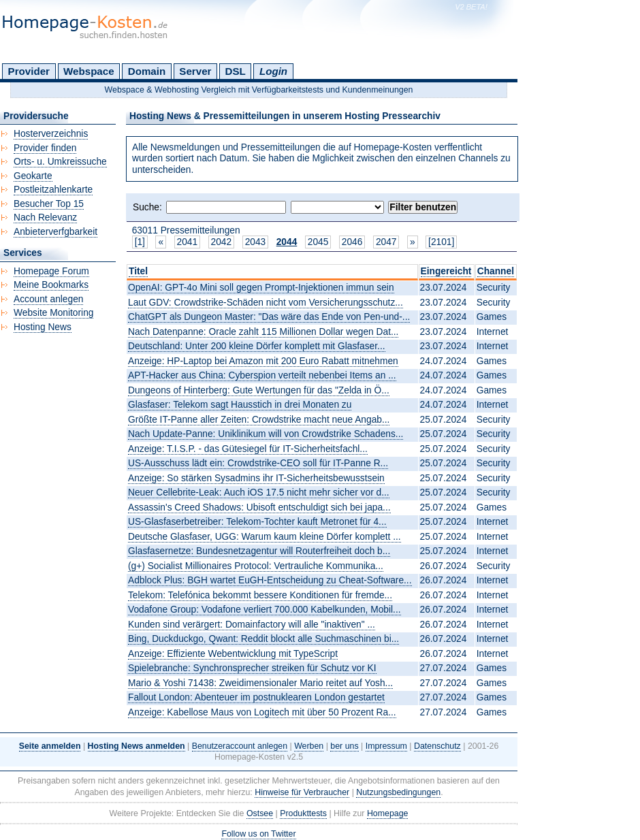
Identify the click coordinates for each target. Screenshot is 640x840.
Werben (309, 746)
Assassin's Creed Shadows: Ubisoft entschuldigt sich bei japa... (259, 507)
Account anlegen (48, 299)
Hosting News (43, 327)
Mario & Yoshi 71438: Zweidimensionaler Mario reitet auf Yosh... (260, 683)
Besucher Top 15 (49, 204)
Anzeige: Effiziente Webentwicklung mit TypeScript (233, 654)
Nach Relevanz (45, 217)
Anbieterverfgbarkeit (55, 232)
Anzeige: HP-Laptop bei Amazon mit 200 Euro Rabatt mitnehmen (263, 361)
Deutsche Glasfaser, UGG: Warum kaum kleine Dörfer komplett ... (265, 537)
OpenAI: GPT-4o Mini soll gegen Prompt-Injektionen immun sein (261, 288)
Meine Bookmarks (51, 285)
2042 (222, 242)
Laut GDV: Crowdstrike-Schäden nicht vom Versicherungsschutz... (266, 303)
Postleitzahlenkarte (53, 190)
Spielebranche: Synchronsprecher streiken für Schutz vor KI (252, 668)
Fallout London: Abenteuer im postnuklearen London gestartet (256, 697)
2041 (188, 242)
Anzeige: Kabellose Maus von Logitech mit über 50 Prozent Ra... (262, 712)
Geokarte (33, 176)
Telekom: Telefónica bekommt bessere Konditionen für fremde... (260, 595)
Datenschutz (437, 746)
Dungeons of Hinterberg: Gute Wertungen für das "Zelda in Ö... (259, 390)
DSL (236, 71)
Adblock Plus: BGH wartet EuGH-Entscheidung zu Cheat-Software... (270, 580)
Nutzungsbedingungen (398, 792)
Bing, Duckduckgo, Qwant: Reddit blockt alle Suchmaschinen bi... (263, 639)
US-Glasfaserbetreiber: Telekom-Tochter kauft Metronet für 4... (257, 522)
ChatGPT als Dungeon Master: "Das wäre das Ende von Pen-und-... (269, 317)
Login (273, 71)
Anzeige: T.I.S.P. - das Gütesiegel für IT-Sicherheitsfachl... (248, 449)
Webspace (89, 71)
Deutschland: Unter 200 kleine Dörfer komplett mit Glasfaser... (257, 346)
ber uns (344, 746)
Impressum (386, 746)
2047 (386, 242)
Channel (496, 271)
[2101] (441, 242)
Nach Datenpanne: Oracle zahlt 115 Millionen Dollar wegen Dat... (263, 332)
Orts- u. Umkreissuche (60, 162)
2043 (256, 242)
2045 (318, 242)
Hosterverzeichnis (51, 134)
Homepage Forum (51, 271)
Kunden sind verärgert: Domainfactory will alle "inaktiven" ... (252, 625)
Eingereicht (446, 271)
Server (195, 71)
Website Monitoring (53, 313)
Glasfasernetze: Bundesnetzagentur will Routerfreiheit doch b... (259, 551)
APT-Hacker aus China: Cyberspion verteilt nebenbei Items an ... (262, 375)
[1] (140, 242)
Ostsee (260, 813)
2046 (352, 242)
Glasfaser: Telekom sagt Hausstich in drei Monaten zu (240, 405)
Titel (138, 271)
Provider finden (45, 148)
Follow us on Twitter (258, 834)
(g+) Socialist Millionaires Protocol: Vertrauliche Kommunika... (256, 566)
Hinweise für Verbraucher (302, 792)
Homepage (388, 813)
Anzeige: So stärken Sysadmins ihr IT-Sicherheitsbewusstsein (256, 478)
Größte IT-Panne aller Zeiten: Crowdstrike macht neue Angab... (259, 420)
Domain (147, 71)
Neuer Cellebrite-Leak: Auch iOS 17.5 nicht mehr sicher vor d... (259, 492)
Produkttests (303, 813)
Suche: (147, 207)
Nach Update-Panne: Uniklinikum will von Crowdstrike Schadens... (266, 434)
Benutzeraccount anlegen (240, 746)
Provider (29, 71)
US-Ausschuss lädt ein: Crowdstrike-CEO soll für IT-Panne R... (258, 463)
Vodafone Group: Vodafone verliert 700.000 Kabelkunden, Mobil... (265, 610)
